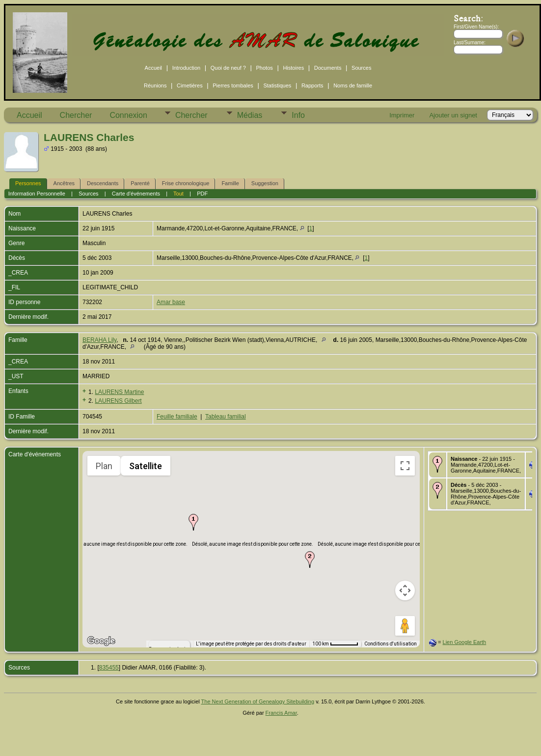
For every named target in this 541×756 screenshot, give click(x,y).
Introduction (186, 68)
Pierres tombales (233, 85)
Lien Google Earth (465, 642)
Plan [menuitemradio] (104, 466)
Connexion (128, 115)
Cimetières (190, 85)
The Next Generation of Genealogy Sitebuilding (258, 701)
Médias (250, 115)
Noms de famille (353, 85)
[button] (193, 522)
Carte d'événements (136, 194)
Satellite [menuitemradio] (146, 466)
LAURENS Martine (119, 392)
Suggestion (265, 183)
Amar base (171, 302)
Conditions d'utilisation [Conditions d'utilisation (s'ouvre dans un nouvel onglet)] (391, 644)
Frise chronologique (186, 183)
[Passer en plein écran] (405, 466)
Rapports (312, 85)
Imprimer (402, 115)
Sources (361, 68)
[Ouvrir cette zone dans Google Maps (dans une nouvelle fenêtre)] (101, 641)
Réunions (155, 85)
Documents (328, 68)
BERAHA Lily (99, 340)
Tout (178, 194)
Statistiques (277, 85)
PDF (202, 194)
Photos (265, 68)
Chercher (76, 115)
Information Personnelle (37, 194)
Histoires (293, 68)
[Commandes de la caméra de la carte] (405, 590)
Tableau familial (226, 417)
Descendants (103, 183)
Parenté (140, 183)
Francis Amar (281, 713)
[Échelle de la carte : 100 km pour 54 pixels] (335, 644)
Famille (230, 183)
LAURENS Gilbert (118, 401)
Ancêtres (64, 183)
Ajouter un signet (453, 115)
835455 (109, 668)
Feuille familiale (177, 417)
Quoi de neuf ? (228, 68)
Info (298, 115)
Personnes (28, 183)
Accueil (153, 68)
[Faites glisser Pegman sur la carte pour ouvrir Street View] (405, 626)
